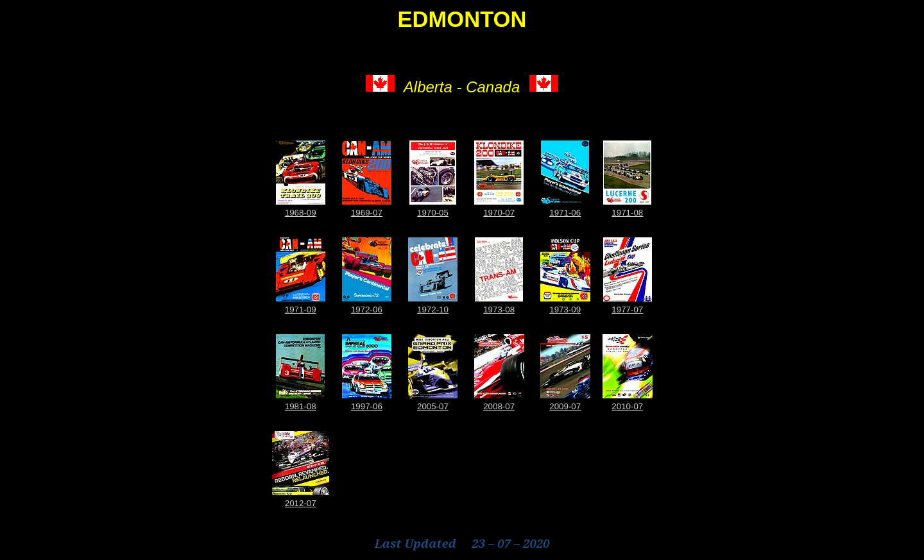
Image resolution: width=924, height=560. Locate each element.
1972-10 (433, 310)
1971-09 (301, 310)
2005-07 (433, 406)
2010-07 (627, 406)
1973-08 (499, 310)
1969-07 (367, 213)
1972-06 (367, 310)
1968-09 (301, 213)
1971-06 (565, 213)
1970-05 (433, 213)
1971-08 (627, 213)
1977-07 (627, 310)
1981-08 (301, 406)
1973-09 (565, 310)
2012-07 (301, 503)
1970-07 (499, 213)
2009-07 (565, 406)
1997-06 (367, 406)
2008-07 (499, 406)
